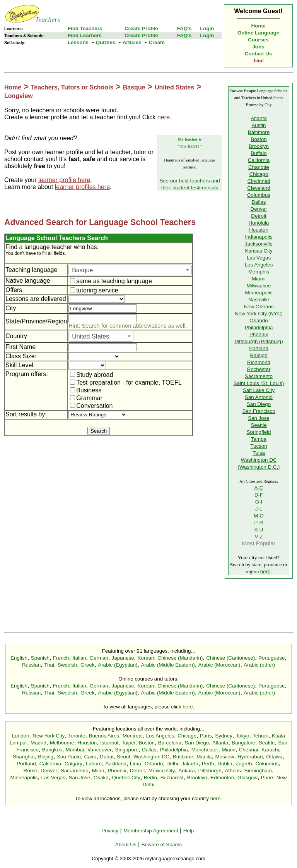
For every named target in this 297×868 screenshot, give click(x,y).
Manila (204, 757)
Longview (19, 96)
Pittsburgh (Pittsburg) (259, 341)
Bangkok (52, 750)
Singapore (127, 750)
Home (259, 26)
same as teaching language (111, 281)
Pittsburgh (210, 771)
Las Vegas (259, 258)
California (259, 160)
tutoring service (94, 290)
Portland (259, 348)
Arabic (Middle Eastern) (168, 665)
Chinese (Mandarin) (180, 658)
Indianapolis (259, 237)
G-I (259, 502)
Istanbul (109, 743)
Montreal (133, 736)
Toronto (77, 736)
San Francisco (259, 411)
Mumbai (75, 750)
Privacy (110, 831)
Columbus (259, 195)
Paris (206, 736)
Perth (208, 764)
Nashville (259, 300)
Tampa (259, 439)
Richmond (259, 362)
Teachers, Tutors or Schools (72, 87)
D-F (259, 495)
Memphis (259, 272)
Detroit (259, 216)
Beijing (46, 757)
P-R (259, 523)
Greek (87, 665)
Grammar (86, 398)
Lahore (94, 764)
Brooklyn (259, 146)
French (61, 658)
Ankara (186, 771)
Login (207, 28)
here (164, 117)
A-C (259, 488)
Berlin (150, 778)
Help (189, 831)
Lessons (78, 42)
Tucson (259, 446)
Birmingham (258, 771)
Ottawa (274, 757)
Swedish (67, 665)
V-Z (259, 537)
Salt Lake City (259, 390)
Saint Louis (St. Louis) (259, 383)
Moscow (224, 757)
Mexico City (162, 771)
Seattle (259, 425)
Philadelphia (259, 327)
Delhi (172, 764)
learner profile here (64, 180)
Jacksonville (259, 244)
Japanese (123, 658)
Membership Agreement (151, 831)
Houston (259, 230)
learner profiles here (82, 187)
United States (174, 87)
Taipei (129, 743)
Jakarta (190, 764)
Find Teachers (85, 28)
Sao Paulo (69, 757)
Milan (98, 771)
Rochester (259, 369)
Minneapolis (259, 293)
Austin (259, 125)
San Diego (259, 404)
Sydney (224, 736)
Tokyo (243, 736)
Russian (31, 665)
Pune (267, 778)
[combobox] (130, 270)
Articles (132, 42)
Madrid (38, 743)
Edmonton (222, 778)
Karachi (270, 750)
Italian (79, 658)
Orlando (259, 321)
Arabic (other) (259, 665)
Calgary (73, 764)
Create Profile (141, 28)
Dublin (225, 764)
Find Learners (85, 35)
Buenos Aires (104, 736)
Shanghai (24, 757)
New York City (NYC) (259, 314)
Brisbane (183, 757)
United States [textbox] (90, 336)
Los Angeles (259, 265)
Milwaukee (259, 286)
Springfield (259, 432)
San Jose (259, 418)
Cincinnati (259, 181)
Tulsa (259, 453)
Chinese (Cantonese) (230, 658)
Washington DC (151, 757)
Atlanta (259, 118)
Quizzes (106, 42)
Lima (136, 764)
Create (157, 42)
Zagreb (244, 764)
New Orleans (259, 307)
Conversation (91, 406)
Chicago (259, 174)
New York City (49, 736)
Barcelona (170, 743)
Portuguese (271, 658)
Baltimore (259, 132)
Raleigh (259, 355)
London (20, 736)
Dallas (259, 202)
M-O (259, 516)
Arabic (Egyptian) (118, 665)
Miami (259, 279)
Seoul (123, 757)
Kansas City (259, 251)
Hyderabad (250, 757)
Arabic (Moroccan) (219, 665)
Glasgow (247, 778)
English (19, 658)
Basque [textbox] (82, 270)
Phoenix (259, 334)
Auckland (116, 764)
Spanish (40, 658)
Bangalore (243, 743)
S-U (259, 530)
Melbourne (62, 743)
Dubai (107, 757)
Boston (259, 139)
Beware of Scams (162, 845)
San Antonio (259, 397)
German (99, 658)
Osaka (101, 778)
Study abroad (91, 375)
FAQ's (184, 28)
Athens (233, 771)
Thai (49, 665)
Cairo (90, 757)
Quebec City (126, 778)
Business (86, 390)
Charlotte (259, 167)
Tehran (260, 736)
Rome (31, 771)
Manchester (205, 750)
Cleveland (259, 188)
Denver (259, 209)
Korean (146, 658)
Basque (134, 87)
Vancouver (100, 750)
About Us (126, 845)
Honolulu (259, 223)
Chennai (249, 750)
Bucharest (172, 778)
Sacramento (259, 376)
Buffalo (259, 153)
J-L (259, 509)
